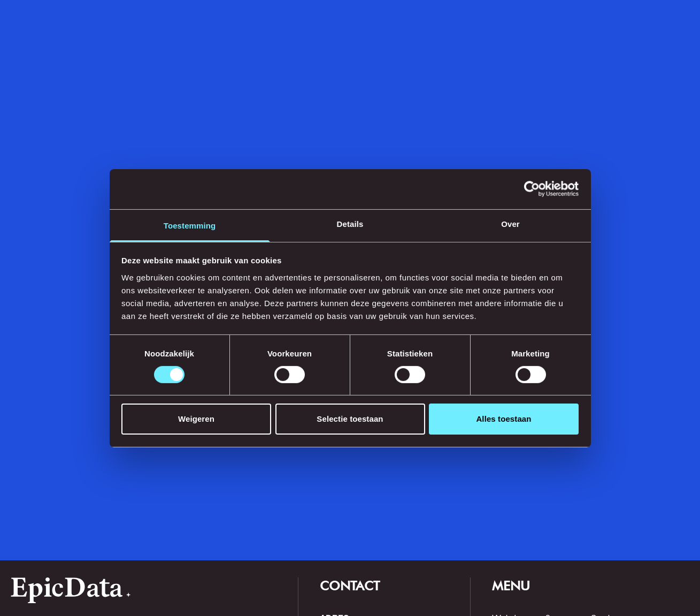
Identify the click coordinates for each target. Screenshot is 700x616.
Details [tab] (350, 223)
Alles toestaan (503, 419)
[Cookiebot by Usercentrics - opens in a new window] (532, 189)
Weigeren (196, 419)
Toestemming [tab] (190, 225)
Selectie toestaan (350, 419)
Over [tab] (510, 223)
